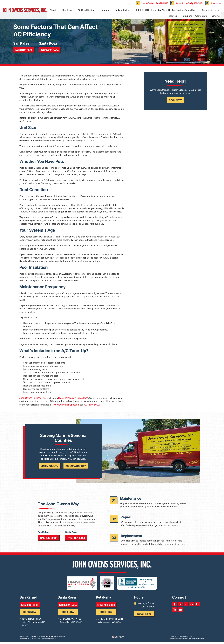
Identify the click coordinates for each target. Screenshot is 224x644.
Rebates (174, 16)
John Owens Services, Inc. (33, 399)
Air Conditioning (88, 10)
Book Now (213, 3)
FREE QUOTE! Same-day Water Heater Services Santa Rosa (168, 10)
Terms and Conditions (177, 638)
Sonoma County (76, 469)
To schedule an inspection (65, 406)
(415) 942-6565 (24, 51)
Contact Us (201, 16)
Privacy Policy (189, 638)
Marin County (49, 469)
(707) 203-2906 (115, 610)
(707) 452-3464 (51, 51)
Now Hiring (158, 619)
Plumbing (68, 10)
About (54, 10)
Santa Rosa (187, 3)
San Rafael (152, 3)
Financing (215, 16)
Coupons (188, 16)
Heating (106, 10)
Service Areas (211, 10)
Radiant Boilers (124, 10)
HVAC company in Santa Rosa (73, 399)
